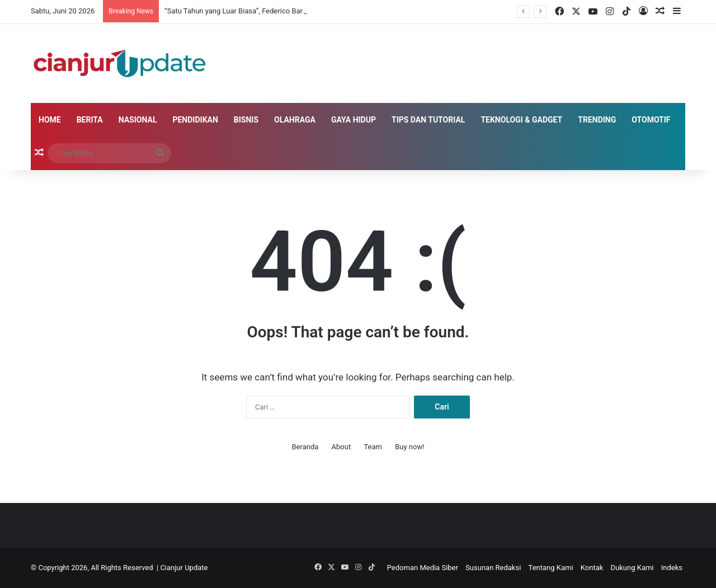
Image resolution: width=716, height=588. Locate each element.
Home (50, 120)
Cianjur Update (184, 568)
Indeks (672, 568)
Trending (597, 120)
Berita (90, 120)
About (341, 447)
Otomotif (651, 120)
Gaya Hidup (354, 120)
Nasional (138, 120)
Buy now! (409, 447)
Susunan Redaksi (493, 568)
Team (373, 447)
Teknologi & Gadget (521, 120)
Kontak (592, 568)
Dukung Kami (632, 568)
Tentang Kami (551, 568)
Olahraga (295, 120)
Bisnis (246, 120)
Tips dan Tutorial (428, 120)
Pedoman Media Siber (423, 568)
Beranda (305, 447)
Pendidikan (195, 120)
